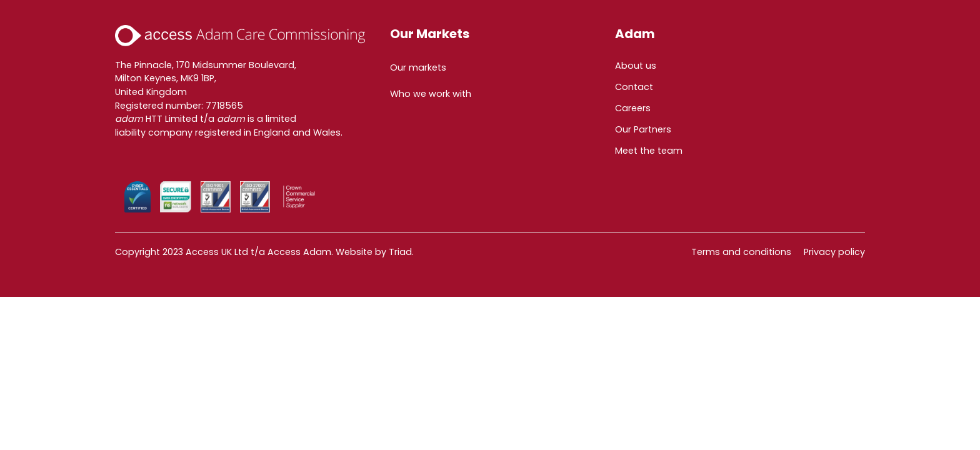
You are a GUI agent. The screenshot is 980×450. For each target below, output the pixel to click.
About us (636, 66)
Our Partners (643, 129)
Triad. (401, 252)
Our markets (418, 67)
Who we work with (431, 94)
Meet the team (649, 151)
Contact (634, 87)
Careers (633, 108)
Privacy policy (834, 252)
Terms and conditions (741, 252)
